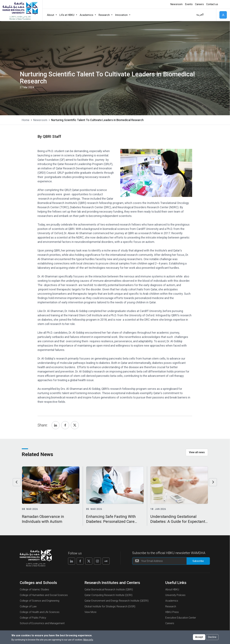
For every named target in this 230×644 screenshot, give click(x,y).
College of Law (28, 606)
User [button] (223, 15)
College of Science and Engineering (40, 601)
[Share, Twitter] (75, 425)
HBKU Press (172, 612)
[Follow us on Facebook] (80, 561)
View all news (197, 452)
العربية (200, 14)
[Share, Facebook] (65, 425)
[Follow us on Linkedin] (72, 561)
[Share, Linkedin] (56, 425)
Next (213, 482)
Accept (199, 637)
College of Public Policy (33, 618)
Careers (170, 623)
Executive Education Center (181, 618)
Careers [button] (199, 4)
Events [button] (189, 4)
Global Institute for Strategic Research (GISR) (110, 606)
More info (88, 640)
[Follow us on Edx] (106, 561)
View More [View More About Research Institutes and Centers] (90, 612)
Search (210, 15)
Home (26, 120)
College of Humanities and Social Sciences (44, 595)
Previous (17, 482)
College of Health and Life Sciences (40, 612)
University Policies (175, 595)
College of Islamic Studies (34, 589)
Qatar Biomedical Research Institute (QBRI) (109, 589)
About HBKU (172, 589)
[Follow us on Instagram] (97, 561)
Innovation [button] (121, 15)
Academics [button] (86, 15)
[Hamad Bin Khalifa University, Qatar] (20, 11)
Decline (212, 637)
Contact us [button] (212, 4)
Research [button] (104, 15)
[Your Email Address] (171, 561)
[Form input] (198, 561)
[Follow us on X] (89, 561)
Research (171, 606)
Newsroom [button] (176, 4)
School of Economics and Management (42, 623)
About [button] (51, 15)
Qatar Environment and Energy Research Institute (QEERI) (117, 601)
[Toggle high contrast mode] (222, 4)
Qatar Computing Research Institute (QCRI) (108, 595)
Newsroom (40, 120)
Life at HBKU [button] (67, 15)
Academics (172, 601)
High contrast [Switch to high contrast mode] (223, 4)
